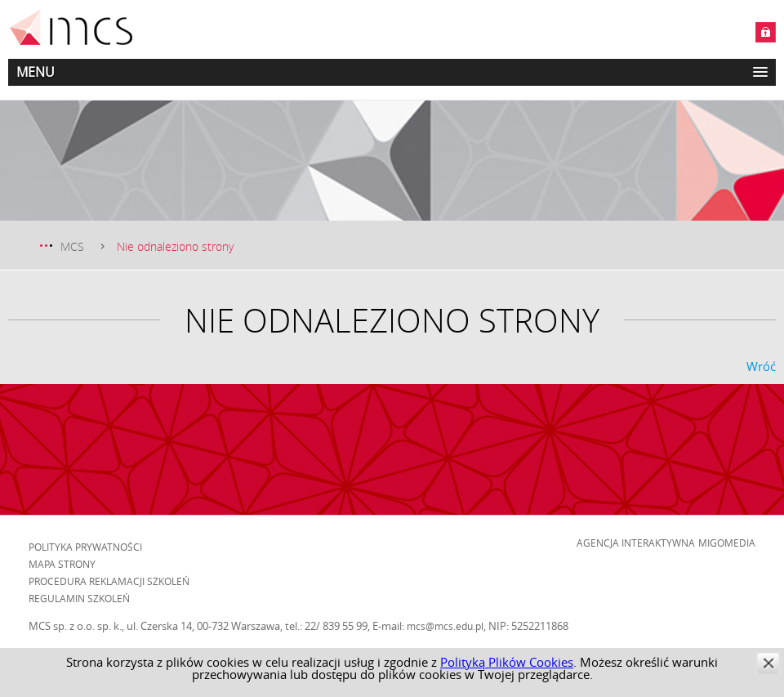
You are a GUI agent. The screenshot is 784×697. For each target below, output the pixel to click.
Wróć (761, 366)
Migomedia (727, 543)
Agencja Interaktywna (636, 543)
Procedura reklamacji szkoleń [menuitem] (109, 581)
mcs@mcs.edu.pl (445, 626)
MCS (72, 246)
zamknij (768, 663)
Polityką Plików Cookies (507, 662)
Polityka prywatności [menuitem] (85, 547)
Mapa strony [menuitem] (62, 564)
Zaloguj (766, 32)
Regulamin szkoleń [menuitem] (79, 598)
